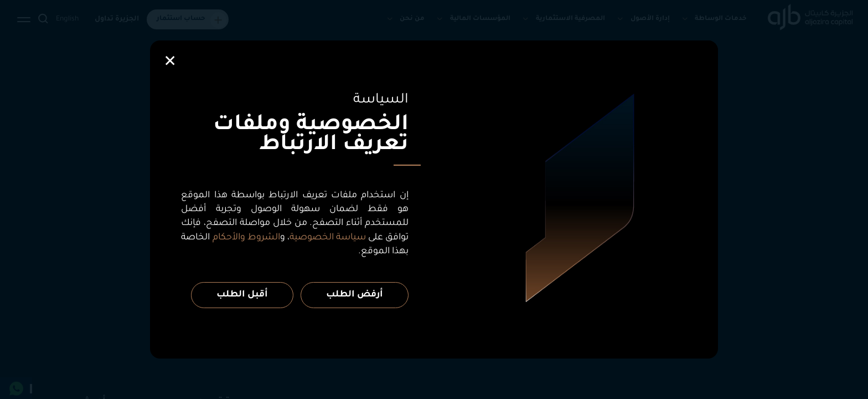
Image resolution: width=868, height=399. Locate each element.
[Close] (170, 61)
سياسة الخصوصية (328, 238)
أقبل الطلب (242, 295)
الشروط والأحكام (246, 238)
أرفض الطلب (355, 295)
